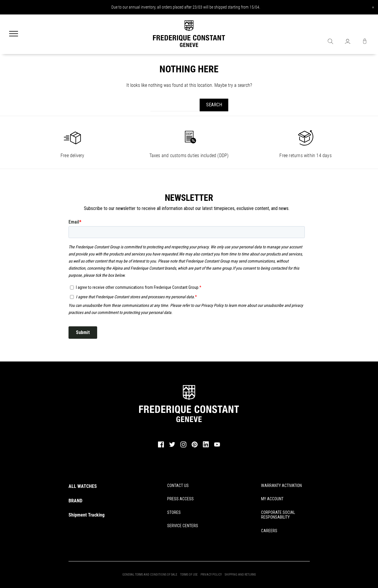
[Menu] (14, 34)
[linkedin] (206, 447)
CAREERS (269, 531)
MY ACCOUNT (272, 499)
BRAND (75, 501)
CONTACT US (178, 486)
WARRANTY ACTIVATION (281, 486)
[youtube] (217, 446)
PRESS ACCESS (180, 499)
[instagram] (183, 447)
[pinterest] (195, 447)
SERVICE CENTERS (183, 526)
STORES (174, 512)
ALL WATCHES (83, 486)
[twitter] (172, 446)
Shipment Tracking (87, 515)
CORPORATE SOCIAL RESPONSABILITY (278, 515)
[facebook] (161, 447)
